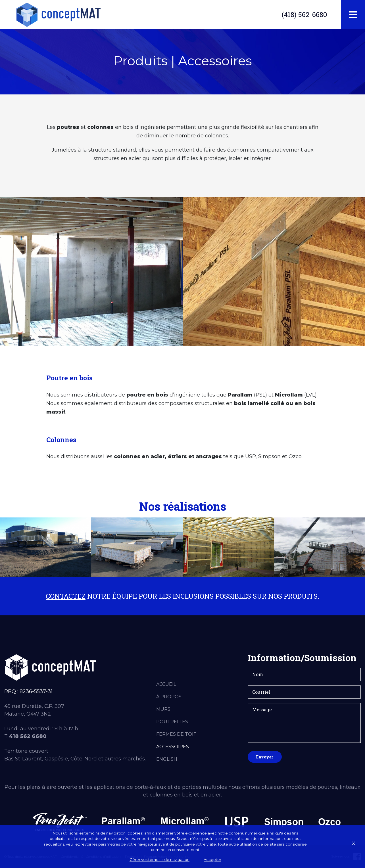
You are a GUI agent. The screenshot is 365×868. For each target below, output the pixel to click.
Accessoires (173, 747)
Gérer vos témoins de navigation (159, 859)
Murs (163, 709)
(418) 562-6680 (304, 14)
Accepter (212, 859)
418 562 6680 (28, 736)
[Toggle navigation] (353, 15)
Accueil (166, 684)
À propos (169, 697)
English (167, 759)
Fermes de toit (176, 734)
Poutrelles (172, 722)
